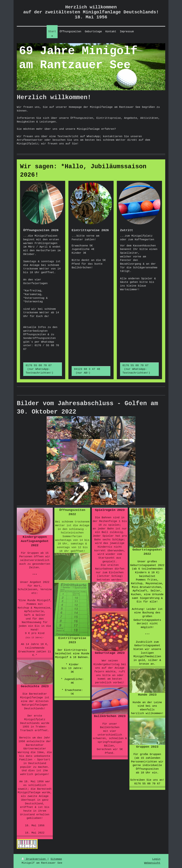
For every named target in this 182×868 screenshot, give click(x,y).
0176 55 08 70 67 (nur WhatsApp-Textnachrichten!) (41, 369)
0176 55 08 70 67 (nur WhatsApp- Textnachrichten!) (138, 369)
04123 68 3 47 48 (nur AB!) (89, 371)
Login (156, 859)
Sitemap (56, 859)
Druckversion (34, 859)
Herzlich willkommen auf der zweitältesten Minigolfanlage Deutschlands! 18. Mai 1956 (91, 12)
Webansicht (152, 863)
